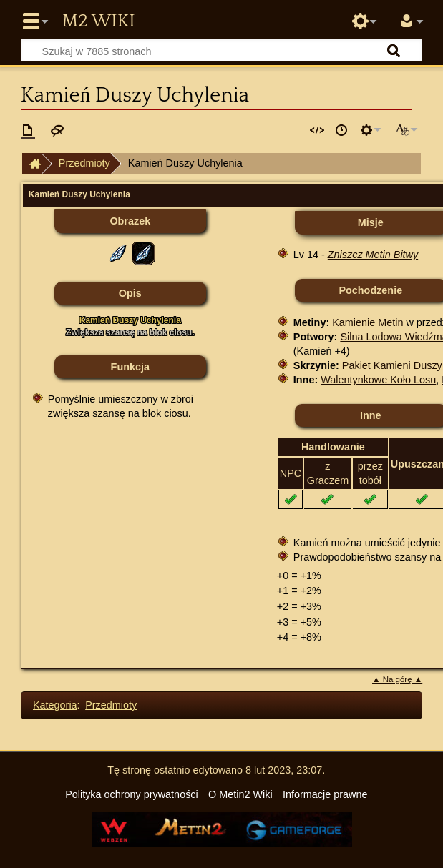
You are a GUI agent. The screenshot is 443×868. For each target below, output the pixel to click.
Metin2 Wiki (98, 21)
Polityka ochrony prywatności (132, 794)
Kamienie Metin (367, 322)
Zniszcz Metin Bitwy (373, 255)
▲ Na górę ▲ (397, 679)
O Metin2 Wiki (240, 794)
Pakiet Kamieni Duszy (392, 365)
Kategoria (55, 705)
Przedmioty (84, 163)
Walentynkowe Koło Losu (378, 380)
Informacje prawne (325, 794)
